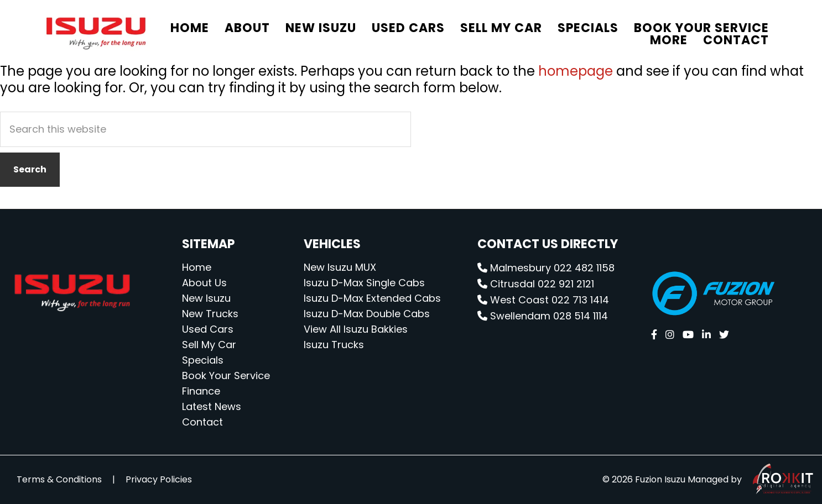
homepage (576, 71)
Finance (201, 391)
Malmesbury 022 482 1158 (546, 268)
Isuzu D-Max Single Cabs (364, 283)
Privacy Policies (159, 479)
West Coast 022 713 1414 (543, 300)
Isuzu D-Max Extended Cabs (372, 298)
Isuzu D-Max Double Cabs (367, 314)
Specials (203, 360)
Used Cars (208, 329)
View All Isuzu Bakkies (356, 329)
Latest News (212, 406)
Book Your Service (226, 376)
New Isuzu (206, 298)
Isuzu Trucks (334, 345)
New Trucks (210, 314)
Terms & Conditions (59, 479)
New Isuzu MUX (340, 267)
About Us (204, 283)
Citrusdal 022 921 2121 (536, 284)
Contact (202, 422)
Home (197, 267)
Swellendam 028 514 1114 (543, 316)
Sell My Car (209, 345)
